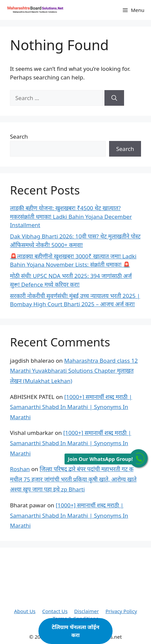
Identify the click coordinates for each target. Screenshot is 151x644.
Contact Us (55, 611)
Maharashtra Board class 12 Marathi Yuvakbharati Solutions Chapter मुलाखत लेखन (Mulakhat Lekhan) (74, 371)
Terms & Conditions (75, 618)
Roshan (20, 469)
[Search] (114, 98)
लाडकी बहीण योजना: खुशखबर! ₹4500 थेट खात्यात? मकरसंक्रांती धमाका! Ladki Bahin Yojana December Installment (71, 216)
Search (19, 136)
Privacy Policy (121, 611)
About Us (25, 611)
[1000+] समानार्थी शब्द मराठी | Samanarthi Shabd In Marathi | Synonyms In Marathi (71, 407)
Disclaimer (86, 611)
